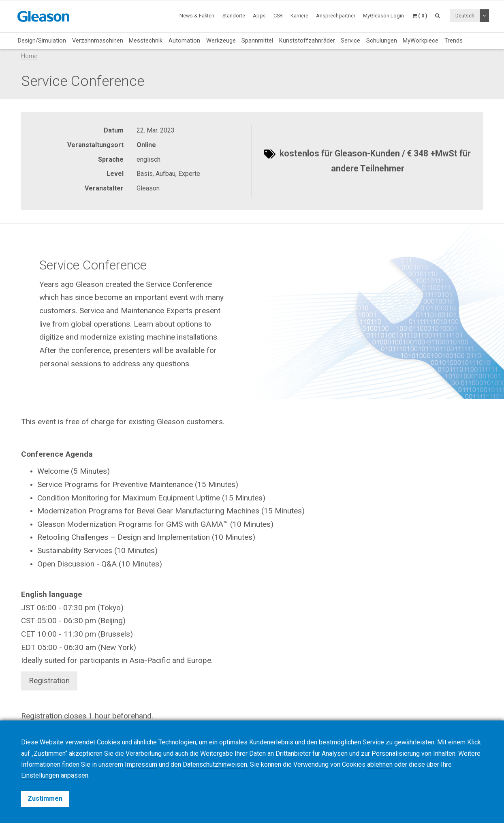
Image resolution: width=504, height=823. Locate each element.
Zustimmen (45, 798)
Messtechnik (146, 41)
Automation (184, 41)
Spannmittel (257, 41)
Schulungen (382, 41)
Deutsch (465, 16)
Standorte (234, 16)
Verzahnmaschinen (98, 41)
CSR (278, 16)
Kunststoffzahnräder (307, 41)
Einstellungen (40, 775)
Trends (454, 41)
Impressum (141, 764)
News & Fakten (197, 16)
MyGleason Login (383, 16)
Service (350, 41)
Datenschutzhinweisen (215, 764)
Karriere (299, 16)
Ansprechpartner (336, 16)
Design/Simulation (42, 41)
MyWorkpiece (421, 41)
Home (29, 56)
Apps (259, 16)
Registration (49, 681)
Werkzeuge (221, 41)
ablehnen (380, 764)
